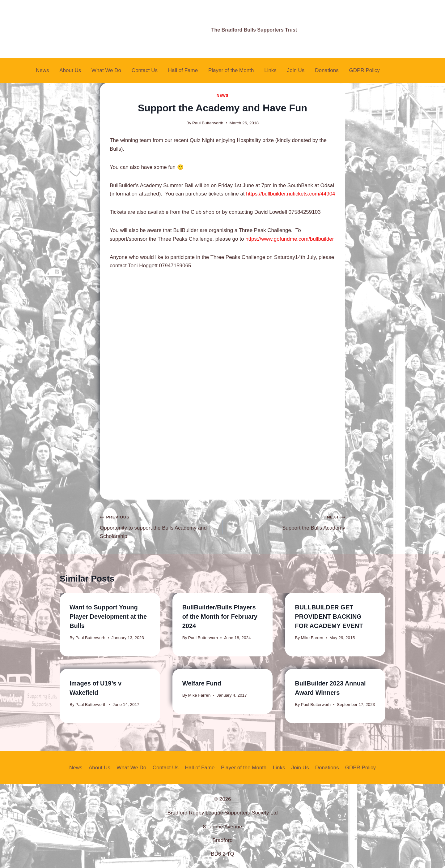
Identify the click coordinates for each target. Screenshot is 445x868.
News (42, 70)
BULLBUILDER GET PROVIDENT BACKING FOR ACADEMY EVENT (329, 617)
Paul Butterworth (208, 123)
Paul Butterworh (90, 638)
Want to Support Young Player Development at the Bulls (108, 617)
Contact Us (145, 70)
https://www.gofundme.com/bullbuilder (290, 239)
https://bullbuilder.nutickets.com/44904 (290, 194)
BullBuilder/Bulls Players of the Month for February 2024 (220, 617)
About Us (70, 70)
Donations (327, 70)
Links (270, 70)
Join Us (296, 70)
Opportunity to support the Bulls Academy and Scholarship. (159, 526)
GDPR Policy (364, 70)
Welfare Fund (202, 683)
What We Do (106, 70)
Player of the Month (231, 70)
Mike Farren (312, 638)
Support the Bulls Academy (286, 522)
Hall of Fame (183, 70)
